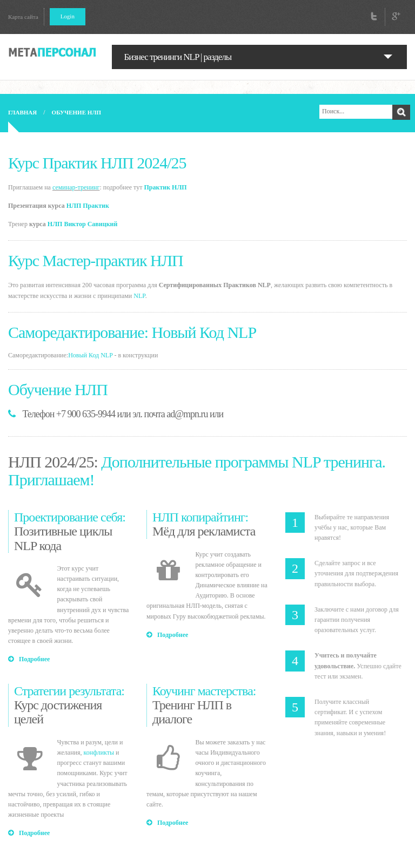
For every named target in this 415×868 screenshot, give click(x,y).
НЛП (55, 224)
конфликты (99, 752)
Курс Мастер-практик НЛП (96, 260)
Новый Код (83, 355)
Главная (22, 112)
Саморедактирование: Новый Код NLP (132, 332)
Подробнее (29, 659)
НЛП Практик (88, 206)
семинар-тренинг (76, 187)
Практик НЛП (165, 187)
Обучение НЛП (76, 112)
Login (68, 16)
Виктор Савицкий (91, 224)
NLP (139, 296)
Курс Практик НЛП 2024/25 (97, 163)
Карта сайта (23, 17)
